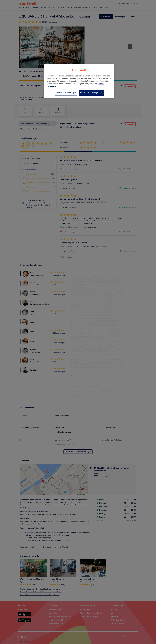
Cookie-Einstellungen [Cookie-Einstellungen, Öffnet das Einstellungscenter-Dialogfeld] (66, 93)
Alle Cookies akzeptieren (91, 93)
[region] (79, 81)
